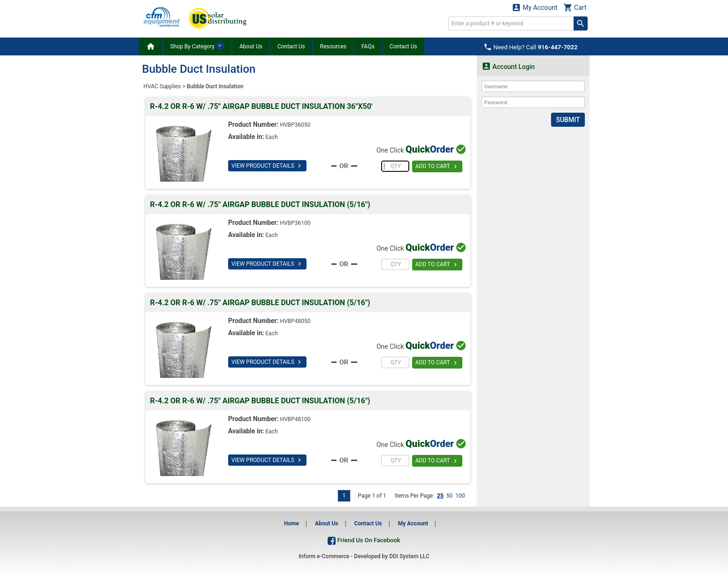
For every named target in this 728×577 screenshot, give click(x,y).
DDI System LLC (409, 556)
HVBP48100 (295, 419)
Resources (333, 46)
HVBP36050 (295, 125)
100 (460, 496)
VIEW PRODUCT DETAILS (267, 166)
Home (291, 523)
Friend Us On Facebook (364, 540)
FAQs (368, 46)
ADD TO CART (437, 167)
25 (440, 496)
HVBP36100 (295, 223)
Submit (568, 120)
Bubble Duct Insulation (215, 86)
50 (450, 496)
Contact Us (291, 46)
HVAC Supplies (162, 86)
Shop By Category (197, 46)
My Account (535, 7)
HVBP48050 (295, 321)
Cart (575, 7)
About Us (251, 46)
